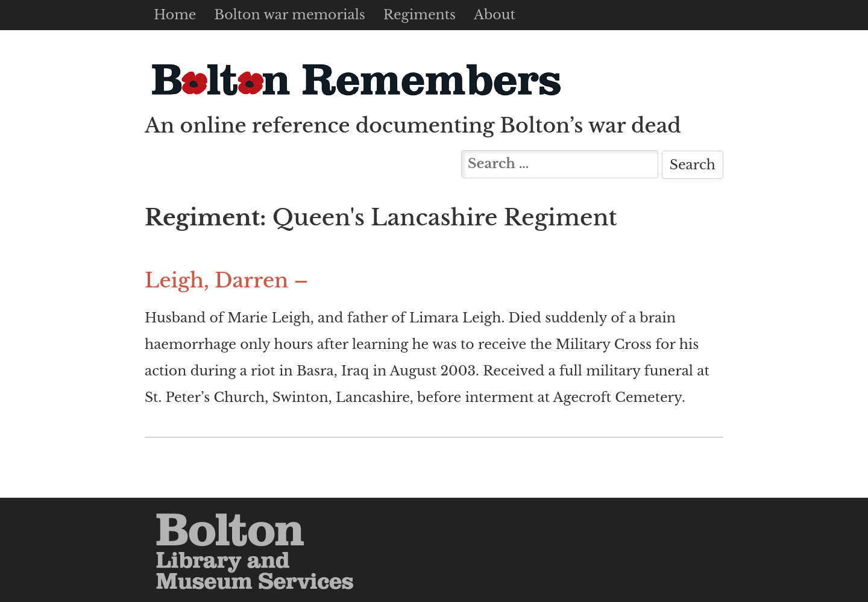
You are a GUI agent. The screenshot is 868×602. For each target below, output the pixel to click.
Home (175, 15)
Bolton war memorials (289, 15)
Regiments (420, 15)
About (495, 15)
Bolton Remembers (356, 79)
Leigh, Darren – (226, 281)
